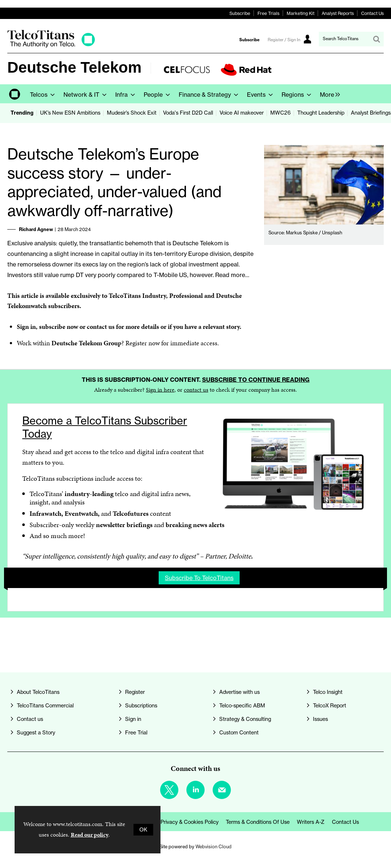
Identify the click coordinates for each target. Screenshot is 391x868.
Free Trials (268, 13)
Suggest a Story (36, 733)
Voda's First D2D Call (188, 113)
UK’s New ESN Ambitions (70, 113)
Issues (320, 719)
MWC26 (280, 113)
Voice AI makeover (242, 113)
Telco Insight (328, 692)
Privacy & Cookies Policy (189, 822)
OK (143, 830)
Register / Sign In (284, 40)
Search (376, 39)
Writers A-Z (311, 822)
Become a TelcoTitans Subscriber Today (105, 427)
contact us (196, 390)
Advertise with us (239, 692)
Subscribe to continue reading (256, 380)
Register (136, 343)
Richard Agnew (36, 229)
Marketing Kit (301, 13)
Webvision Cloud (214, 846)
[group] (328, 94)
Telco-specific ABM (242, 706)
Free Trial (136, 733)
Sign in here (160, 390)
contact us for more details (123, 327)
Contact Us (372, 13)
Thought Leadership (321, 113)
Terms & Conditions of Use (258, 822)
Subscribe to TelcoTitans (199, 578)
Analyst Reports (338, 13)
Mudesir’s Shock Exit (132, 113)
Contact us (30, 719)
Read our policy (90, 835)
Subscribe (240, 13)
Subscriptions (141, 706)
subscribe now (59, 327)
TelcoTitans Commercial (45, 706)
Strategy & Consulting (245, 719)
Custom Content (239, 733)
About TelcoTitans (38, 692)
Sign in (26, 327)
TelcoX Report (330, 706)
